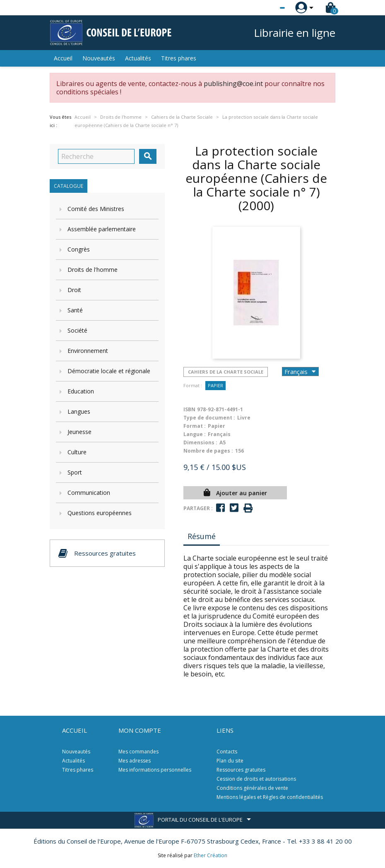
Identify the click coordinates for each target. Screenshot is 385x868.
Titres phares (179, 58)
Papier (215, 385)
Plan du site (230, 761)
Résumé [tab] (202, 536)
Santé (75, 310)
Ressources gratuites (241, 770)
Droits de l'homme (93, 270)
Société (77, 330)
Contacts (227, 752)
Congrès (79, 249)
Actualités (138, 58)
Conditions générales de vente (252, 788)
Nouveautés (99, 58)
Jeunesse (79, 432)
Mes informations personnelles (155, 770)
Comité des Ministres (96, 209)
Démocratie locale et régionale (109, 371)
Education (81, 391)
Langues (79, 411)
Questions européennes (100, 513)
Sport (75, 472)
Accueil (63, 58)
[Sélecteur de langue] (265, 8)
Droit (74, 290)
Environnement (88, 351)
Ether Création (211, 855)
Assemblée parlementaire (102, 229)
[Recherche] (96, 156)
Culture (77, 452)
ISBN (189, 409)
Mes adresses (135, 761)
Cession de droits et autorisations (256, 779)
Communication (89, 493)
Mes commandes (138, 752)
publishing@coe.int (233, 84)
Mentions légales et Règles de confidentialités (270, 797)
